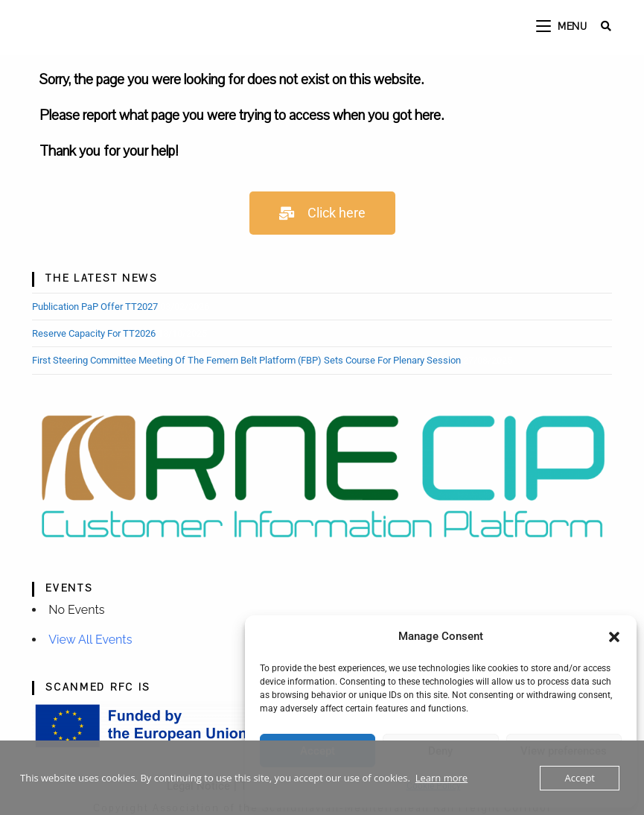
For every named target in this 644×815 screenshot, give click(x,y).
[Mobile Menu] (563, 27)
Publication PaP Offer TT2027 (95, 307)
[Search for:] (601, 27)
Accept (580, 778)
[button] (614, 637)
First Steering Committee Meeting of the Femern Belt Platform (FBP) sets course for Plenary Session (246, 360)
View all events (90, 640)
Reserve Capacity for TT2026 (94, 333)
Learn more (441, 778)
